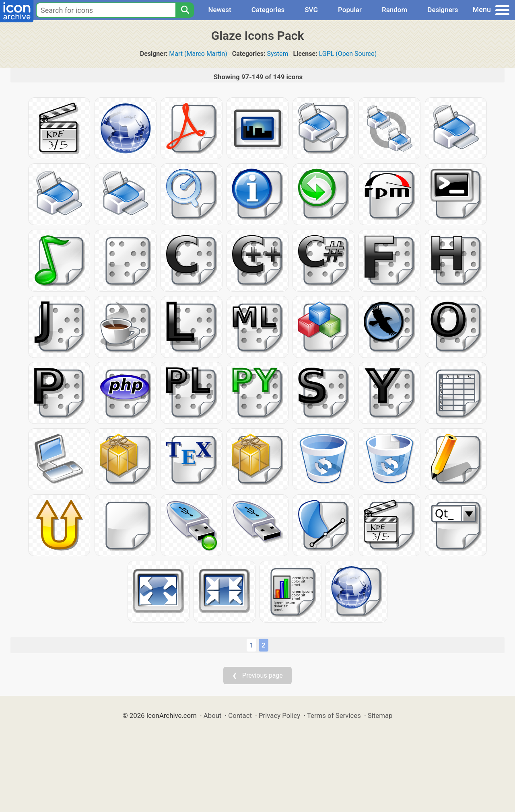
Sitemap (380, 715)
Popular (350, 10)
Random (394, 10)
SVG (311, 10)
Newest (219, 10)
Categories (268, 10)
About (213, 715)
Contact (240, 715)
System (278, 54)
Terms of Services (334, 715)
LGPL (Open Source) (348, 54)
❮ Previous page (257, 675)
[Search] (185, 10)
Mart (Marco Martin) (198, 54)
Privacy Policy (279, 715)
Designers (443, 10)
